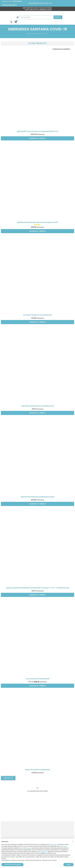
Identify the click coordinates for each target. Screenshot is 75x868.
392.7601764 (17, 1)
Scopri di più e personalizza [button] (12, 865)
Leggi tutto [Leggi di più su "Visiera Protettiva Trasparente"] (8, 771)
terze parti (29, 848)
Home (29, 26)
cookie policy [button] (63, 846)
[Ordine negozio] (63, 42)
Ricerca (56, 14)
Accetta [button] (68, 865)
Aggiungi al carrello (38, 131)
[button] (4, 14)
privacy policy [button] (53, 844)
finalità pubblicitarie (42, 852)
